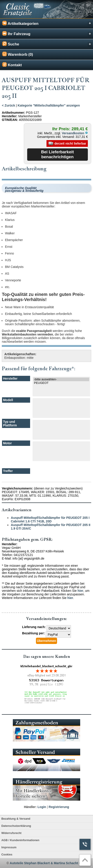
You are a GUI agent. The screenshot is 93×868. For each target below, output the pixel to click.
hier (80, 591)
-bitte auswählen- (61, 379)
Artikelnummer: (13, 113)
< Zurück (8, 105)
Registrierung (59, 807)
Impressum (9, 847)
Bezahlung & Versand (16, 819)
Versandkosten (75, 133)
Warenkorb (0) (18, 54)
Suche (47, 44)
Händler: (30, 807)
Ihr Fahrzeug (47, 34)
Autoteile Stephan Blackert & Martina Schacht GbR (48, 863)
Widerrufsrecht (11, 833)
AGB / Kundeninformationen (20, 840)
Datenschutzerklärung (16, 826)
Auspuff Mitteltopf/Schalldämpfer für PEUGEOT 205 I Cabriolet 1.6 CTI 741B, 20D (50, 520)
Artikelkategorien (47, 23)
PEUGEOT (61, 383)
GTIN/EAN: (10, 120)
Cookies (7, 855)
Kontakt (12, 65)
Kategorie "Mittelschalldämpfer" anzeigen (49, 105)
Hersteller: (10, 116)
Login (42, 807)
